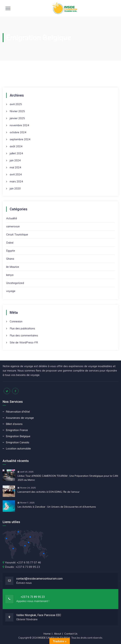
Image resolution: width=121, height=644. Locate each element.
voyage (11, 291)
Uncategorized (15, 283)
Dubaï (10, 243)
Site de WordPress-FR (24, 342)
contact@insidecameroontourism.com (39, 579)
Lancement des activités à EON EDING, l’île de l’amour (49, 492)
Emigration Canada (17, 442)
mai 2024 (15, 167)
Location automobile (18, 448)
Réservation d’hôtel (18, 412)
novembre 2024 (19, 125)
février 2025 (17, 111)
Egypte (11, 251)
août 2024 (16, 146)
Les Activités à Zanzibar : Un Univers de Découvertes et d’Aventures (57, 507)
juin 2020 (15, 188)
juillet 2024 (16, 153)
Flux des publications (22, 328)
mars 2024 (16, 181)
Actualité (12, 218)
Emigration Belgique (18, 436)
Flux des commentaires (24, 335)
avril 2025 (16, 104)
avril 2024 (16, 174)
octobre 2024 (18, 132)
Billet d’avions (14, 424)
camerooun (13, 226)
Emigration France (17, 430)
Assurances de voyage (20, 418)
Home (47, 634)
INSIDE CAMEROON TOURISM (54, 638)
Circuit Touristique (17, 234)
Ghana (10, 259)
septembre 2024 (20, 139)
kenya (10, 275)
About (58, 634)
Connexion (16, 321)
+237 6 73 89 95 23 (33, 597)
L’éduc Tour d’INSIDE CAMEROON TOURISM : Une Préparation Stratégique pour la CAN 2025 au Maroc (68, 478)
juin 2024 (15, 160)
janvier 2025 (17, 118)
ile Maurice (13, 267)
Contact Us (71, 634)
